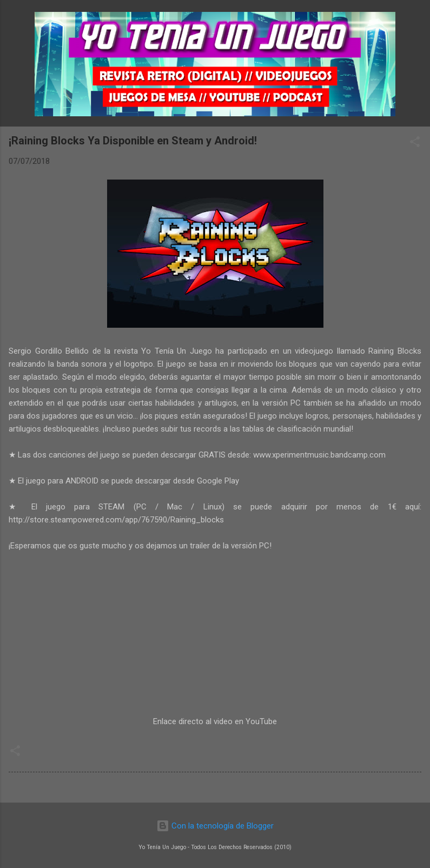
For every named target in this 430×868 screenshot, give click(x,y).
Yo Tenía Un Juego (177, 351)
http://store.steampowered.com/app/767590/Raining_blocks (116, 520)
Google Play (218, 481)
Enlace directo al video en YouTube (215, 721)
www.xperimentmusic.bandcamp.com (319, 455)
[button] (415, 144)
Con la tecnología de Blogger (215, 826)
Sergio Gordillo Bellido (49, 351)
